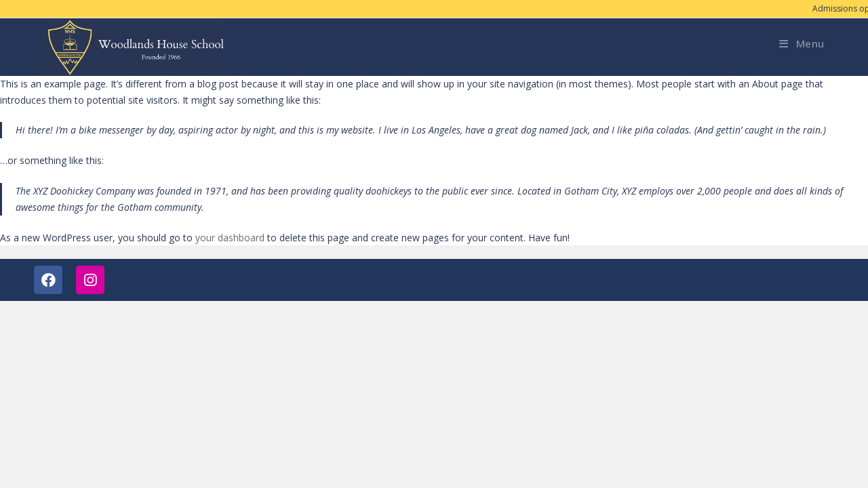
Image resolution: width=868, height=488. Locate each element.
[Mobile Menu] (802, 43)
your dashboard (230, 238)
